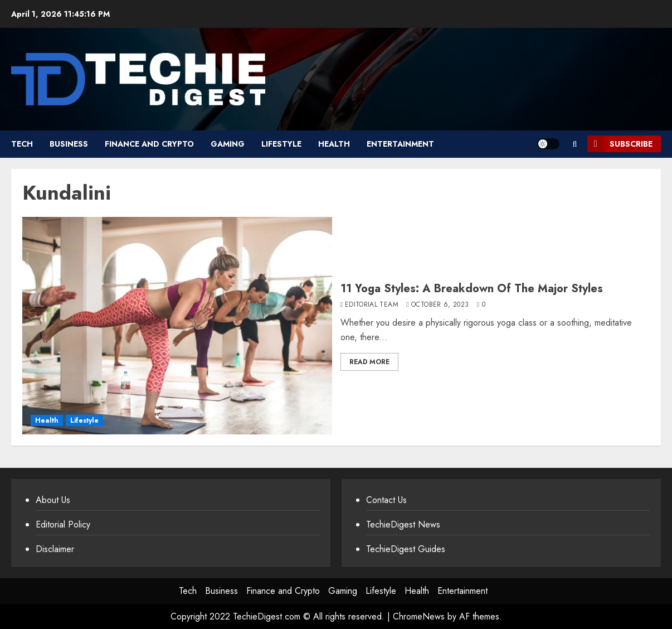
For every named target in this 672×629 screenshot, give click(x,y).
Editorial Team (372, 305)
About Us (53, 500)
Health (334, 144)
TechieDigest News (403, 524)
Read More (369, 362)
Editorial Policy (63, 524)
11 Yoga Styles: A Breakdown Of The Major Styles (472, 289)
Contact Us (386, 500)
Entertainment (400, 144)
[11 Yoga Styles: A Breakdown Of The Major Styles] (177, 326)
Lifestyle (281, 144)
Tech (22, 144)
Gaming (228, 144)
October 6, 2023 (440, 305)
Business (69, 144)
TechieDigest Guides (406, 549)
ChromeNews (419, 616)
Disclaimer (55, 549)
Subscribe (620, 144)
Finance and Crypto (149, 144)
